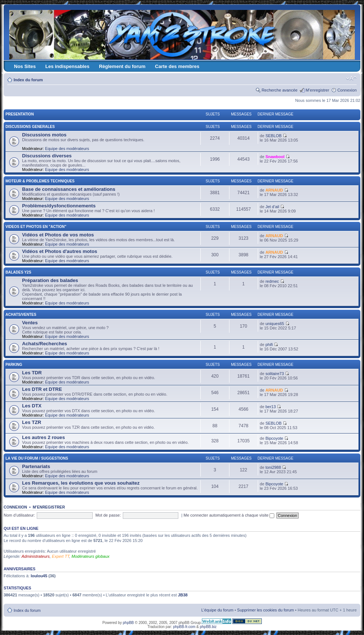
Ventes (30, 323)
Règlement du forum (122, 66)
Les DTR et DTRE (42, 389)
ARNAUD (274, 190)
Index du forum (28, 80)
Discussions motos (44, 135)
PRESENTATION (20, 114)
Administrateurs (36, 556)
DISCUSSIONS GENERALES (30, 127)
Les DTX (32, 406)
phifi (269, 345)
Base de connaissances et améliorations (69, 189)
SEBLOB (274, 136)
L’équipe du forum (217, 610)
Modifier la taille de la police (351, 78)
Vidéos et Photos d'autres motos (60, 251)
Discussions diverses (47, 156)
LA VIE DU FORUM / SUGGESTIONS (37, 458)
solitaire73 (275, 374)
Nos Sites (25, 66)
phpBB (128, 623)
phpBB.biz (208, 627)
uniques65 (275, 324)
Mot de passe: (108, 515)
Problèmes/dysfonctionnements (59, 206)
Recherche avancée (279, 90)
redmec (272, 281)
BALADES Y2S (18, 272)
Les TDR (32, 373)
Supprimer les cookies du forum (266, 610)
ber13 (271, 407)
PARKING (14, 365)
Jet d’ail (272, 207)
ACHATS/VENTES (21, 315)
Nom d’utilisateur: (19, 515)
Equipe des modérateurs (67, 149)
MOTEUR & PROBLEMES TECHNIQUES (40, 181)
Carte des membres (177, 66)
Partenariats (36, 466)
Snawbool (275, 157)
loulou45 (39, 576)
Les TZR (32, 422)
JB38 (183, 595)
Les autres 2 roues (44, 437)
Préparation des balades (50, 280)
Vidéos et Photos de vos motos (58, 235)
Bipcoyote (274, 438)
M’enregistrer (317, 90)
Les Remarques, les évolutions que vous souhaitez (81, 483)
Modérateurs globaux (90, 556)
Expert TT (60, 556)
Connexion (347, 90)
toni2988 (273, 467)
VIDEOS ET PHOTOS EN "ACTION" (36, 227)
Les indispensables (67, 66)
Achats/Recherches (44, 344)
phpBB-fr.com (184, 627)
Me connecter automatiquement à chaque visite (229, 515)
